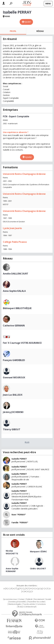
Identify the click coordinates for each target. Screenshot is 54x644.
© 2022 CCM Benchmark (27, 607)
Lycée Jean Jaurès (12, 228)
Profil (13, 31)
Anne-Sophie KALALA (14, 291)
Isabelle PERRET (19, 459)
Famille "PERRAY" (20, 522)
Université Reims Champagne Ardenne (24, 174)
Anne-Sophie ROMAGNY (12, 570)
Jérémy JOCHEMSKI (13, 412)
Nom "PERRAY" (19, 515)
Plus (27, 442)
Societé (48, 599)
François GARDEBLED (14, 360)
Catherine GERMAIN (14, 326)
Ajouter (28, 22)
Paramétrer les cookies (37, 602)
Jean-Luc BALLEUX (13, 395)
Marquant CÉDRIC (38, 551)
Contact (22, 599)
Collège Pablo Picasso (15, 242)
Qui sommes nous (10, 599)
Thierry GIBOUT (12, 429)
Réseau (40, 31)
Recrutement (39, 599)
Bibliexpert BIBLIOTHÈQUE (17, 308)
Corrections (41, 604)
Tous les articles (29, 604)
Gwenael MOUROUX (14, 377)
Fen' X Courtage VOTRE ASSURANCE (22, 343)
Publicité (29, 599)
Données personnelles (18, 602)
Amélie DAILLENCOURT (16, 274)
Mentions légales (15, 604)
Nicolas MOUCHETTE (12, 552)
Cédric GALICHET (38, 568)
